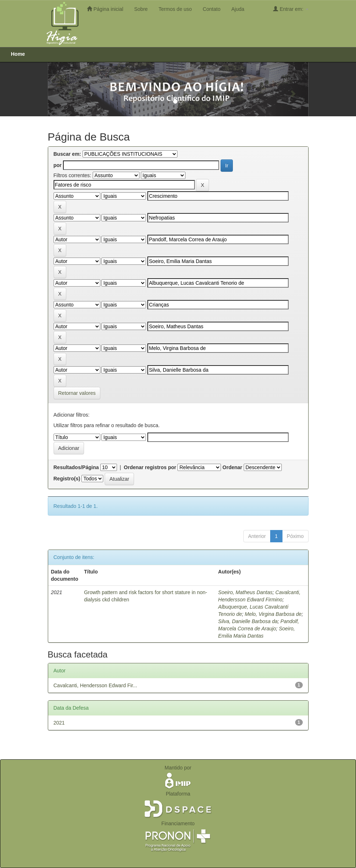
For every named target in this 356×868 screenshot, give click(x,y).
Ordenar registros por (150, 467)
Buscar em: (67, 154)
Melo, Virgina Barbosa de (273, 614)
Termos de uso (175, 9)
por (58, 165)
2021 (59, 723)
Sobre (141, 9)
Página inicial (105, 9)
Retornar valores (77, 393)
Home (18, 54)
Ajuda (238, 9)
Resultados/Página (76, 467)
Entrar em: (291, 9)
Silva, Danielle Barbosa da (248, 621)
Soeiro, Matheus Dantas (245, 592)
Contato (212, 9)
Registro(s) (67, 479)
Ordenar (232, 467)
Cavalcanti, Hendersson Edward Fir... (95, 685)
